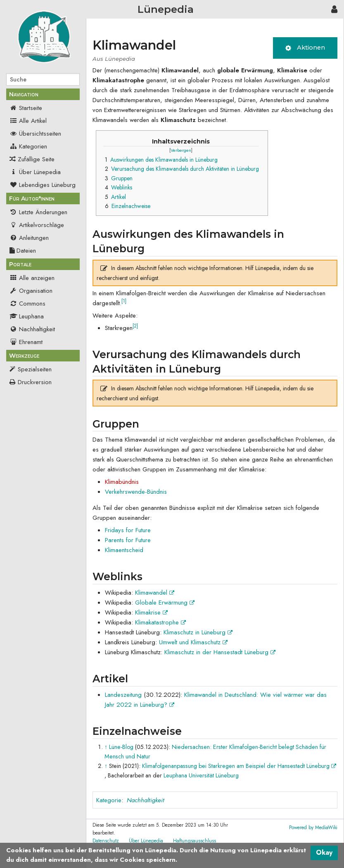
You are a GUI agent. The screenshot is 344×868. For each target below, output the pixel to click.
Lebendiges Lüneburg (43, 185)
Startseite (26, 108)
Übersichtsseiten (35, 134)
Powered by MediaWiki (313, 827)
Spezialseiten (35, 369)
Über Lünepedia (35, 172)
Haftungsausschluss (195, 841)
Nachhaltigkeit (32, 329)
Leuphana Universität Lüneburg (201, 775)
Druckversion (35, 382)
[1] (124, 301)
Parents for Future (128, 540)
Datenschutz (106, 841)
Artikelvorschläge (37, 225)
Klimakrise (151, 612)
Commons (27, 304)
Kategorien (28, 146)
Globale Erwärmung (165, 603)
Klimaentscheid (124, 550)
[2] (135, 326)
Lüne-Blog (121, 747)
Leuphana (27, 316)
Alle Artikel (28, 121)
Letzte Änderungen (38, 212)
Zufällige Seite (36, 159)
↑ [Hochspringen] (106, 747)
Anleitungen (29, 238)
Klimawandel (155, 593)
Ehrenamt (26, 342)
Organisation (31, 291)
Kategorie (109, 800)
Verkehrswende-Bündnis (136, 492)
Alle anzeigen (32, 278)
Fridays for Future (128, 530)
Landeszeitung (123, 695)
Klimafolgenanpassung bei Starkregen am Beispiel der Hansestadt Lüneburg (239, 766)
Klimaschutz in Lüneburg (198, 632)
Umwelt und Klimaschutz (193, 642)
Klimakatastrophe (160, 622)
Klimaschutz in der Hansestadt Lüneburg (220, 652)
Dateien (23, 251)
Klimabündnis (122, 482)
